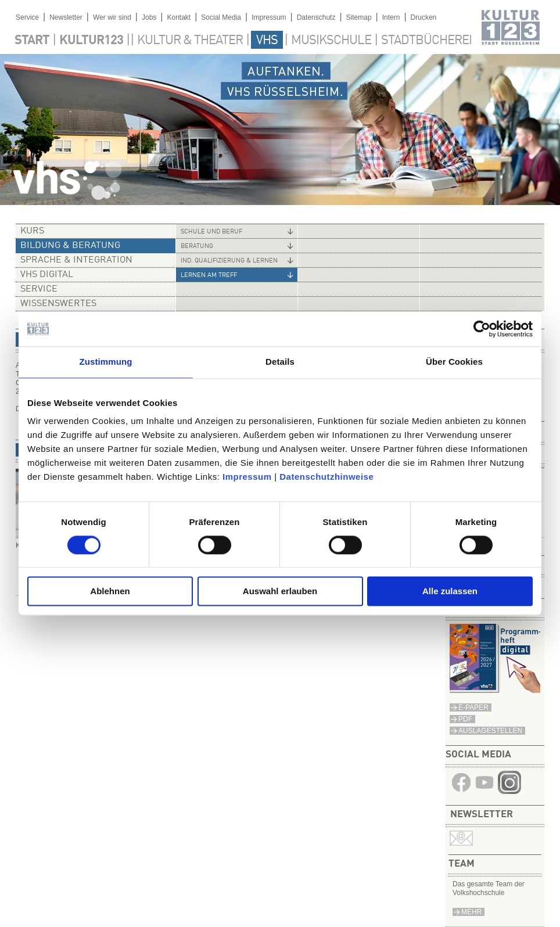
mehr (471, 912)
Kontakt (179, 17)
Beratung (197, 247)
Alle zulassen (450, 592)
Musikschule (331, 41)
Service (27, 17)
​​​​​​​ (509, 791)
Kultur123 (91, 41)
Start (32, 41)
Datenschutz (316, 17)
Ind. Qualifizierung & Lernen (229, 261)
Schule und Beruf (211, 232)
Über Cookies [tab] (454, 362)
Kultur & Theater (190, 41)
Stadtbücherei (426, 41)
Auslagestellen (490, 731)
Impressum (247, 477)
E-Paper (473, 707)
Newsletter (66, 17)
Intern (391, 17)
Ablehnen (110, 592)
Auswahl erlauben (280, 592)
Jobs (149, 17)
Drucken (424, 17)
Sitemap (359, 17)
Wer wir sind (112, 17)
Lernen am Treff (209, 276)
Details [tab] (280, 362)
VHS (267, 41)
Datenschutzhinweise (326, 477)
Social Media (221, 17)
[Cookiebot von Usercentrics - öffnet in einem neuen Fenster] (482, 329)
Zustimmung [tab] (106, 362)
